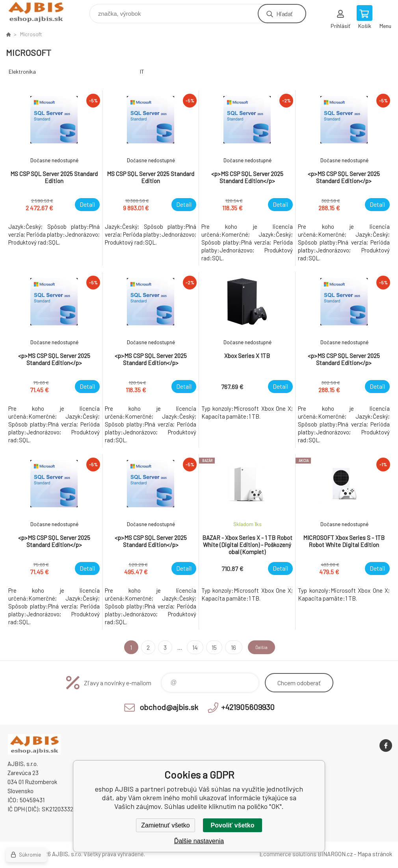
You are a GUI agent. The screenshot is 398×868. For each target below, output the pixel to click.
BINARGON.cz (335, 854)
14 (190, 647)
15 (209, 647)
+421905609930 (248, 707)
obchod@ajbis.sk (169, 707)
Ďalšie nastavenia (199, 841)
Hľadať (284, 14)
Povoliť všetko (233, 825)
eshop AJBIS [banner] (41, 12)
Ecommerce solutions (288, 854)
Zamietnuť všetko (165, 825)
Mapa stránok (375, 854)
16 (228, 647)
